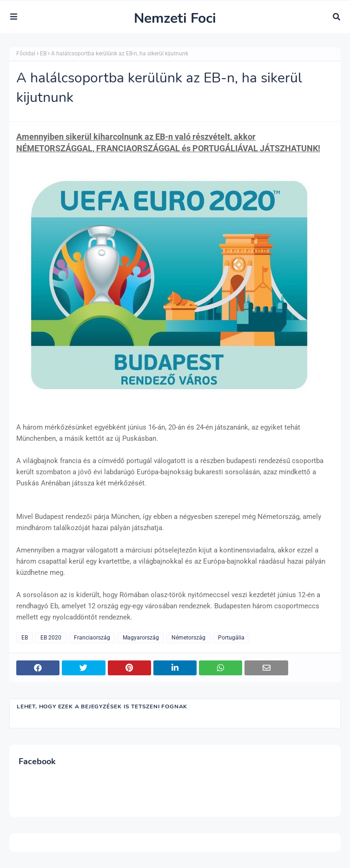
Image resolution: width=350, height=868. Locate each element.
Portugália (231, 638)
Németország (188, 638)
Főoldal (26, 54)
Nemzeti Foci (175, 18)
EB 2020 (51, 638)
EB (43, 54)
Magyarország (141, 638)
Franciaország (92, 638)
